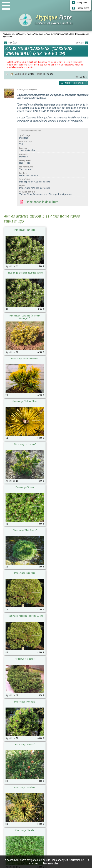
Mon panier (80, 3)
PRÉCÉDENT (11, 43)
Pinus (29, 34)
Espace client (80, 8)
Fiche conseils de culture (39, 202)
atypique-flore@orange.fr (34, 771)
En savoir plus (50, 863)
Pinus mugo (38, 34)
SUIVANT (82, 43)
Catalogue (20, 34)
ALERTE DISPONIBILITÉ (74, 83)
